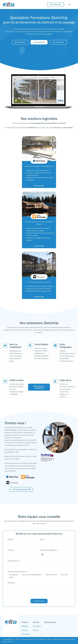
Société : (11, 551)
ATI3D (36, 639)
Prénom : (11, 540)
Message (11, 584)
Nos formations (51, 576)
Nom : (43, 540)
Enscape (25, 630)
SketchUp (25, 626)
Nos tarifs (65, 576)
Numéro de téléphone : (49, 551)
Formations (37, 626)
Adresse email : (14, 562)
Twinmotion (26, 634)
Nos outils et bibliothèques (32, 576)
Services (36, 630)
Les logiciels (14, 576)
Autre (11, 578)
